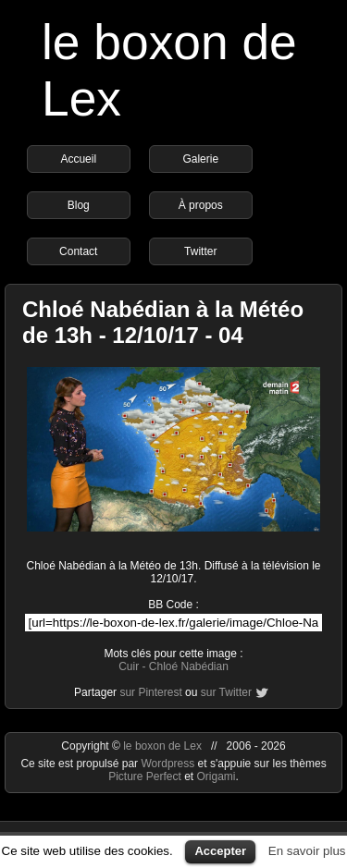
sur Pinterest (150, 692)
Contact (78, 251)
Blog (79, 205)
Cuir (129, 666)
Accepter (220, 851)
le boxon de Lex (162, 746)
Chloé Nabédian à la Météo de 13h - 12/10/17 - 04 (163, 322)
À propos (201, 205)
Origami (217, 776)
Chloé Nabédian (189, 666)
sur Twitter (226, 692)
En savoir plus (307, 851)
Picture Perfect (145, 776)
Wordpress (169, 764)
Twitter (200, 251)
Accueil (78, 159)
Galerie (200, 159)
